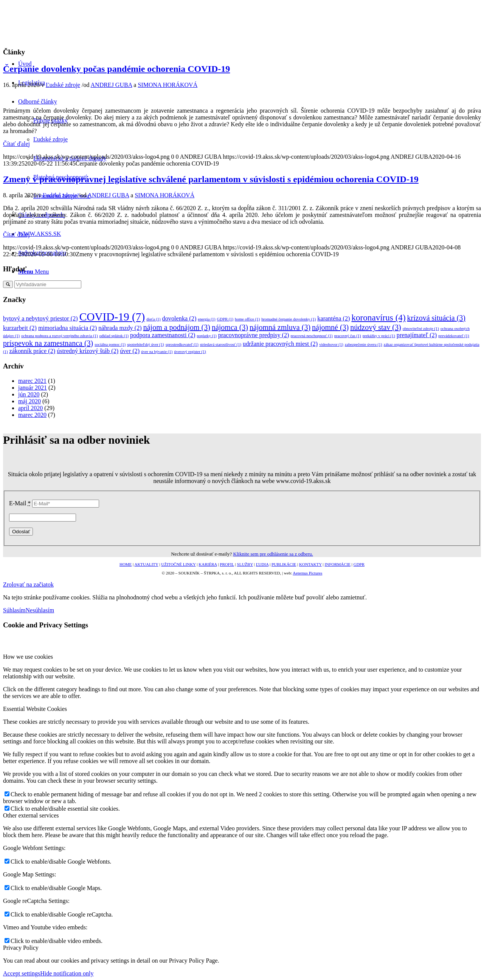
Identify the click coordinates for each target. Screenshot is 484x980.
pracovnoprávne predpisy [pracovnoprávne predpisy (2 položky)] (254, 335)
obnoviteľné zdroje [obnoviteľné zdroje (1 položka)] (421, 329)
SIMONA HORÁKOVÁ (168, 85)
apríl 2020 (30, 408)
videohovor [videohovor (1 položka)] (331, 344)
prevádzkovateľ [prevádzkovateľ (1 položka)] (454, 336)
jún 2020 (29, 394)
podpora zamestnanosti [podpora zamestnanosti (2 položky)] (163, 335)
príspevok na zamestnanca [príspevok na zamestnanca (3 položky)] (48, 343)
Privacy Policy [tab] (21, 948)
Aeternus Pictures (307, 573)
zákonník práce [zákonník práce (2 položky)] (32, 351)
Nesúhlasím (40, 610)
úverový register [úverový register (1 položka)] (190, 352)
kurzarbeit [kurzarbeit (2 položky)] (20, 328)
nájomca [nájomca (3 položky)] (230, 327)
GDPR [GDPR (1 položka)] (225, 319)
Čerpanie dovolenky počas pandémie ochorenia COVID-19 (116, 69)
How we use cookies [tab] (28, 657)
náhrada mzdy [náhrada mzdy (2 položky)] (120, 328)
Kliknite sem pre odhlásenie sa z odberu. (273, 554)
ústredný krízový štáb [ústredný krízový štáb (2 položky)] (88, 351)
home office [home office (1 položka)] (247, 319)
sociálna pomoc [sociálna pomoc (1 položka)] (110, 344)
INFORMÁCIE (338, 564)
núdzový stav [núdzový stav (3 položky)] (375, 327)
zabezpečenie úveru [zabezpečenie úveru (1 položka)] (364, 344)
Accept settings (22, 973)
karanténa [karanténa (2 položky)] (334, 319)
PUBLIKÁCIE (284, 564)
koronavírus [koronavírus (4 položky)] (378, 317)
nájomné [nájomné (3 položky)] (330, 327)
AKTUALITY (146, 564)
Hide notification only (67, 973)
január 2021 (33, 388)
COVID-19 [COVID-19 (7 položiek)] (112, 317)
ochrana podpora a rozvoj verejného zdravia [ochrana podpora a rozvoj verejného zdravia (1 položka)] (59, 336)
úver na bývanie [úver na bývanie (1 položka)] (157, 352)
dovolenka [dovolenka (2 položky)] (179, 319)
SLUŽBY (245, 564)
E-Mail (20, 503)
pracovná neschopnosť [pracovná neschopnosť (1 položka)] (312, 336)
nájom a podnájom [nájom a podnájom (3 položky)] (177, 327)
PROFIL (227, 564)
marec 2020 (32, 415)
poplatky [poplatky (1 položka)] (206, 336)
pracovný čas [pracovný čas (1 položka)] (348, 336)
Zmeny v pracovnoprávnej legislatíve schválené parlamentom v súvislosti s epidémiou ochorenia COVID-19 (211, 179)
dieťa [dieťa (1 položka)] (153, 319)
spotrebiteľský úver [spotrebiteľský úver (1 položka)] (146, 344)
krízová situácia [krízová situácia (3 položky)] (436, 318)
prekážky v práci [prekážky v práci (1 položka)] (379, 336)
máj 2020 (29, 401)
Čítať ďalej (16, 144)
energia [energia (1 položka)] (206, 319)
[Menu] (33, 272)
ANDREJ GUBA (112, 85)
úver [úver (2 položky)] (130, 351)
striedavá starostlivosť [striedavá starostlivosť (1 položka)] (221, 344)
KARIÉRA (208, 564)
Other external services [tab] (31, 815)
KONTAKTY (310, 564)
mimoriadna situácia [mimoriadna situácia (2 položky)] (67, 328)
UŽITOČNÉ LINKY (178, 564)
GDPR (359, 564)
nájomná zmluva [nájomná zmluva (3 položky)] (280, 327)
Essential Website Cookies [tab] (35, 709)
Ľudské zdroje (63, 85)
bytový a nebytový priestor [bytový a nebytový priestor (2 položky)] (40, 319)
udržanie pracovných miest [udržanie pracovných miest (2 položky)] (280, 344)
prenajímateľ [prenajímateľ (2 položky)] (417, 335)
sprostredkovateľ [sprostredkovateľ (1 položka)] (182, 344)
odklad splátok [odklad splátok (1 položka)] (114, 336)
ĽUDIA (262, 564)
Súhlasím (14, 610)
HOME (126, 564)
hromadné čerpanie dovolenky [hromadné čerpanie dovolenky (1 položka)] (289, 319)
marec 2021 (32, 381)
